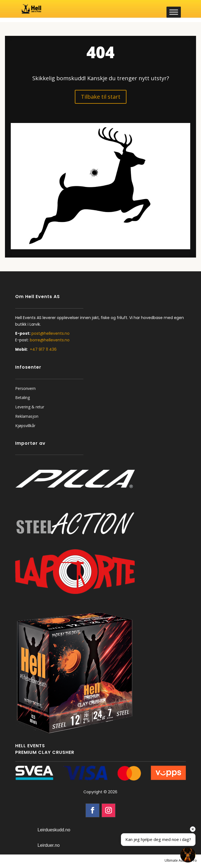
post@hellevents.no (51, 333)
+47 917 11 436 (43, 349)
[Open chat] (188, 855)
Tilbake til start (101, 97)
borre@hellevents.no (50, 340)
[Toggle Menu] (174, 12)
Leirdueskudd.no (54, 830)
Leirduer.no (49, 845)
